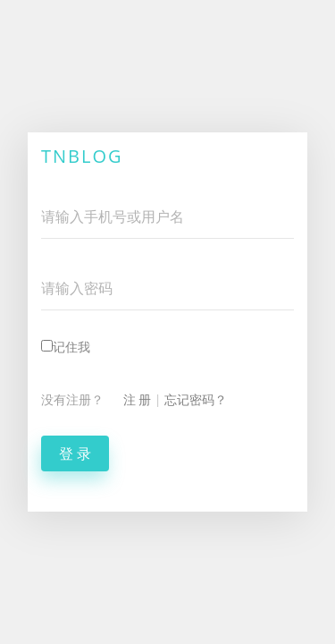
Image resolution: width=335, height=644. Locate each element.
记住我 (66, 347)
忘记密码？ (196, 399)
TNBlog (82, 156)
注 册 (138, 399)
